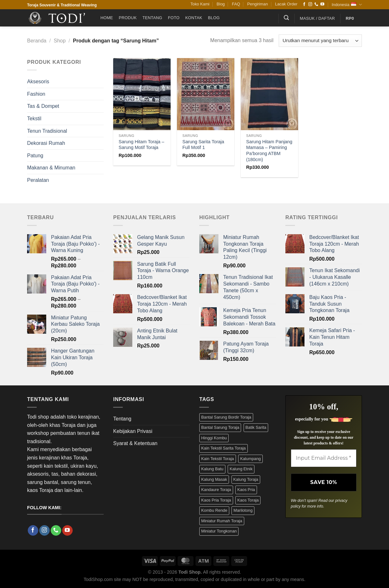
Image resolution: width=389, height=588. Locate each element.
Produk (128, 18)
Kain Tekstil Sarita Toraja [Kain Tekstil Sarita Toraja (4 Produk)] (224, 448)
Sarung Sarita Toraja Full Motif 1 (203, 145)
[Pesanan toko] (320, 41)
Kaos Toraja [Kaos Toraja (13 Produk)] (248, 500)
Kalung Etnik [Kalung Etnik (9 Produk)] (241, 469)
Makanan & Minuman (51, 168)
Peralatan (38, 180)
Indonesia (347, 5)
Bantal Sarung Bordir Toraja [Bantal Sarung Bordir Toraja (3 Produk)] (226, 417)
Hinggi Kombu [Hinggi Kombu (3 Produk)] (214, 438)
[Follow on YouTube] (322, 4)
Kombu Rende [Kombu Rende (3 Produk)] (214, 510)
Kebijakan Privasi (133, 431)
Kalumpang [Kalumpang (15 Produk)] (250, 459)
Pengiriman (257, 4)
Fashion (36, 94)
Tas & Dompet (43, 106)
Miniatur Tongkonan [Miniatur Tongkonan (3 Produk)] (219, 531)
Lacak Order (286, 4)
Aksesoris (38, 82)
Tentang (152, 18)
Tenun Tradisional (47, 131)
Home (107, 18)
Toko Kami (200, 4)
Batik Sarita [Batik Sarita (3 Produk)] (256, 427)
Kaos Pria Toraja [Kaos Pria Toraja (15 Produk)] (216, 500)
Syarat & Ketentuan (135, 443)
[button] (286, 18)
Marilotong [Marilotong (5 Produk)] (243, 510)
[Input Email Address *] (324, 458)
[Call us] (316, 4)
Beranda (37, 41)
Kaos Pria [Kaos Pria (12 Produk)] (246, 490)
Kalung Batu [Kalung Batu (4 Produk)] (212, 469)
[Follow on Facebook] (304, 4)
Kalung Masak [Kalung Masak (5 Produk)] (214, 479)
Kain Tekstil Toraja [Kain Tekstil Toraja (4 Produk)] (218, 459)
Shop (59, 41)
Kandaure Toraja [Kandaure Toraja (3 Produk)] (216, 490)
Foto (174, 18)
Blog (221, 4)
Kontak (194, 18)
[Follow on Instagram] (310, 4)
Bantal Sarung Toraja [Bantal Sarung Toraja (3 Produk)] (220, 427)
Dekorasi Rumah (46, 143)
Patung (35, 156)
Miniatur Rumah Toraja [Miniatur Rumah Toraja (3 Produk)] (222, 521)
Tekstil (34, 119)
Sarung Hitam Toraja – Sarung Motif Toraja (141, 145)
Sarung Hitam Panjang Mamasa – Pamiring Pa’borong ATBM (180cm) (269, 151)
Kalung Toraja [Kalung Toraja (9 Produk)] (246, 479)
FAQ (236, 4)
